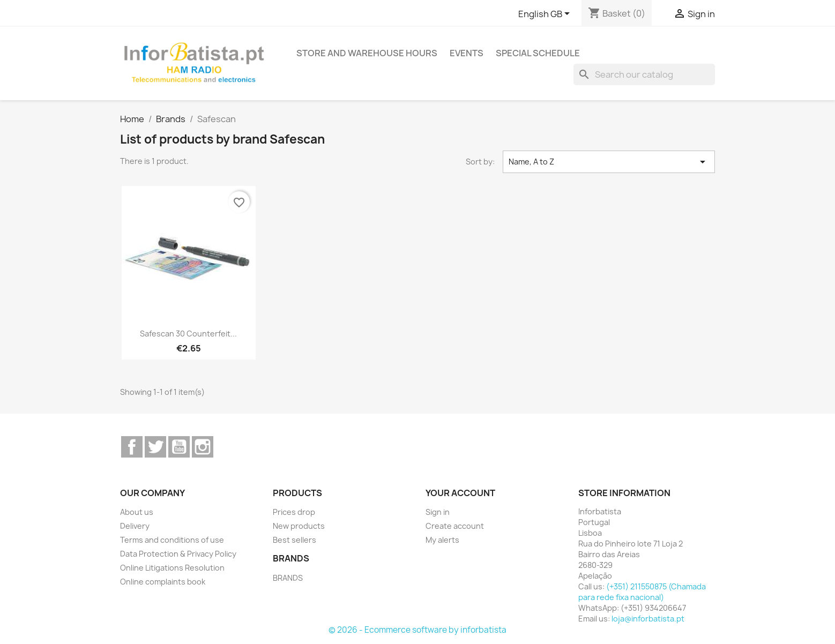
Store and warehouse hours (367, 53)
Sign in (438, 512)
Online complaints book (163, 582)
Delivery (135, 526)
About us (137, 512)
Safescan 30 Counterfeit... (188, 334)
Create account (455, 526)
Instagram (203, 447)
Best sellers (295, 540)
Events (467, 53)
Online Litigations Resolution (172, 568)
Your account (460, 493)
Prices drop (294, 512)
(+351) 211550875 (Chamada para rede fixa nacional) (642, 592)
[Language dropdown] (546, 14)
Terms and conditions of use (172, 540)
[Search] (644, 74)
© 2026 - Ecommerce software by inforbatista (418, 630)
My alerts (442, 540)
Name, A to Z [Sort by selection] (609, 162)
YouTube (179, 447)
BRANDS (288, 578)
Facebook (132, 447)
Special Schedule (538, 53)
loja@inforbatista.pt (648, 619)
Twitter (155, 447)
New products (299, 526)
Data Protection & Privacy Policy (178, 554)
